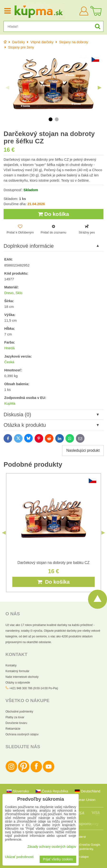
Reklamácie (13, 729)
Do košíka (53, 214)
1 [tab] (51, 119)
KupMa (10, 403)
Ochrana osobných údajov (22, 734)
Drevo (9, 293)
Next (100, 88)
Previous (7, 88)
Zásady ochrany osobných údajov (52, 847)
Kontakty (11, 665)
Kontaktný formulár (17, 671)
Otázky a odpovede (18, 683)
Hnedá (9, 348)
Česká (9, 362)
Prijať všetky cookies (58, 859)
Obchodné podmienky (19, 712)
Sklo (19, 293)
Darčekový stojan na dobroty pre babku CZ (53, 563)
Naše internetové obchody (22, 677)
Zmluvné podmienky (80, 849)
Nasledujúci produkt (83, 450)
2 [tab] (57, 119)
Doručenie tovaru (16, 723)
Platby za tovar (15, 717)
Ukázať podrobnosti (19, 857)
